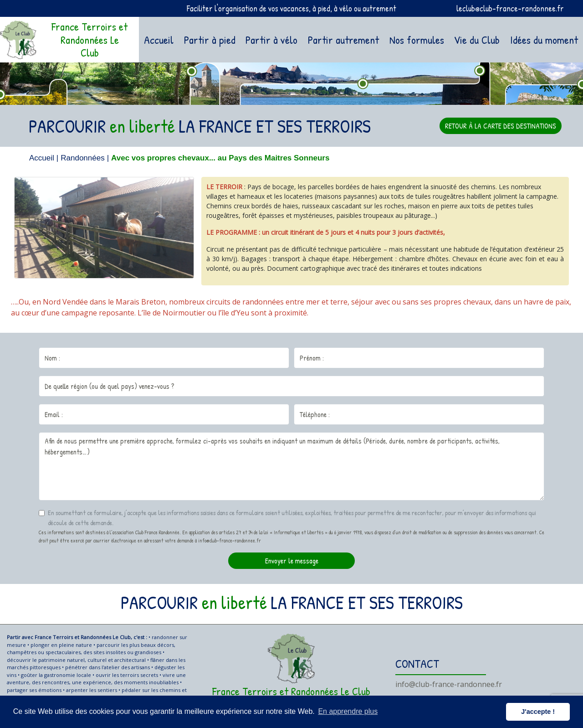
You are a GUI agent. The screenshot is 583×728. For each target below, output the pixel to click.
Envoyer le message (292, 561)
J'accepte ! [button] (538, 712)
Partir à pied (210, 40)
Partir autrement (343, 40)
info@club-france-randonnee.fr (449, 684)
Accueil (161, 39)
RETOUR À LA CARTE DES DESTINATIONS (501, 126)
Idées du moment (544, 40)
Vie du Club (477, 40)
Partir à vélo (271, 40)
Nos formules (417, 40)
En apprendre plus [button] (348, 711)
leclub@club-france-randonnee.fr (510, 8)
